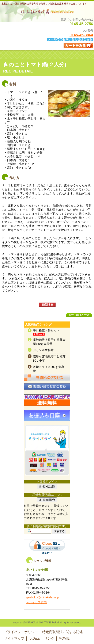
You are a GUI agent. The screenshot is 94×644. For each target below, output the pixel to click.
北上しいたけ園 (47, 12)
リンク (49, 638)
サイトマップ (14, 638)
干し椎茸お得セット (46, 331)
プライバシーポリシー (21, 632)
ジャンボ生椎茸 (43, 350)
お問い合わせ (47, 391)
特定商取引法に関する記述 (63, 632)
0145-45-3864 (81, 35)
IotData (34, 638)
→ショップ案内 (37, 602)
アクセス (47, 382)
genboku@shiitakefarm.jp (43, 597)
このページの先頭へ (79, 315)
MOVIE (64, 638)
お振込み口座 (47, 417)
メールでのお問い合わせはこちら (70, 39)
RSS (47, 450)
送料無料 (47, 402)
